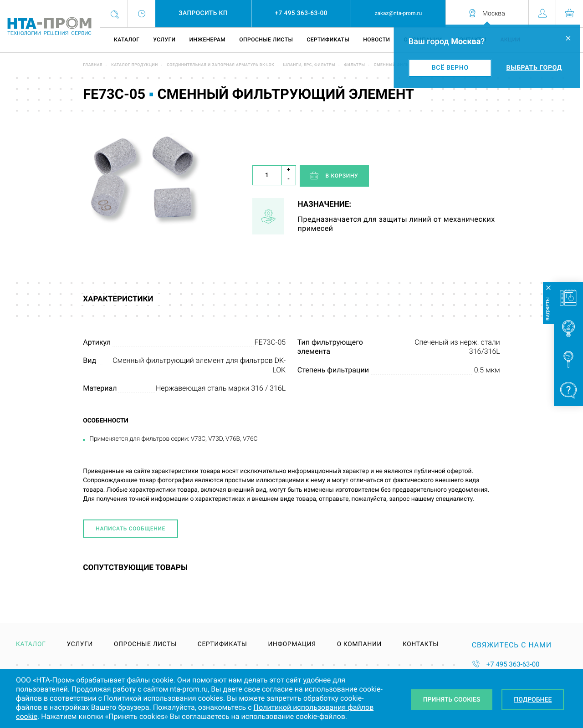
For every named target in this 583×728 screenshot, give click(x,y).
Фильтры (354, 65)
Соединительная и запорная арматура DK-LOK (220, 65)
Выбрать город (534, 68)
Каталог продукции (135, 65)
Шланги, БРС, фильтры (309, 65)
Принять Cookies (451, 700)
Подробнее (533, 700)
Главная (93, 65)
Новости (376, 40)
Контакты (421, 645)
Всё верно (450, 68)
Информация (292, 645)
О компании (359, 645)
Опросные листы (266, 40)
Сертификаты (328, 40)
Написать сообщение (130, 529)
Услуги (164, 40)
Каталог (127, 40)
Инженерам (207, 40)
